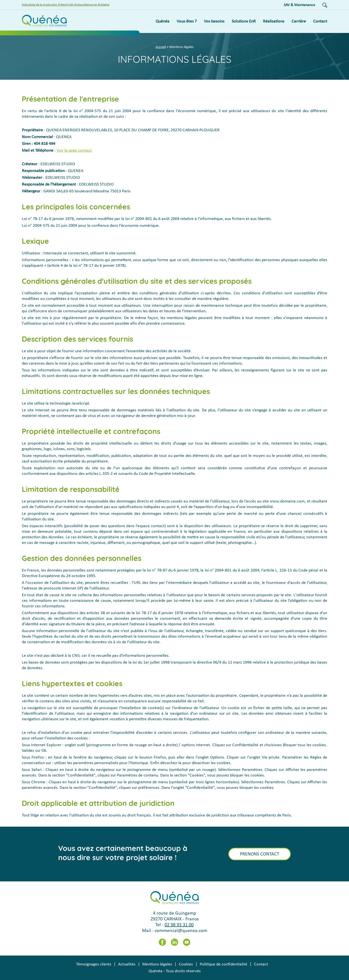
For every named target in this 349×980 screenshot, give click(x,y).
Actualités (127, 964)
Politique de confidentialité (223, 964)
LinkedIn (174, 942)
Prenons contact (260, 854)
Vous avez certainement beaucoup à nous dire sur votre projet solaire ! (123, 853)
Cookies (186, 964)
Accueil (161, 47)
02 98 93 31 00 (179, 925)
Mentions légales (157, 964)
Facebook (162, 942)
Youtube (187, 942)
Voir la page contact (74, 151)
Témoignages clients (94, 964)
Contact (261, 964)
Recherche (325, 5)
